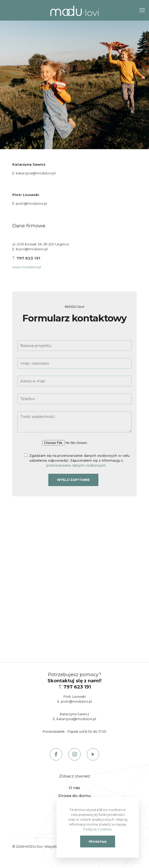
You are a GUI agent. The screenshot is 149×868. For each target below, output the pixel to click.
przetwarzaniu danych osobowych (76, 465)
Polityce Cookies (97, 829)
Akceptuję (98, 841)
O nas (74, 788)
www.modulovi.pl (27, 267)
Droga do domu (75, 796)
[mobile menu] (142, 10)
